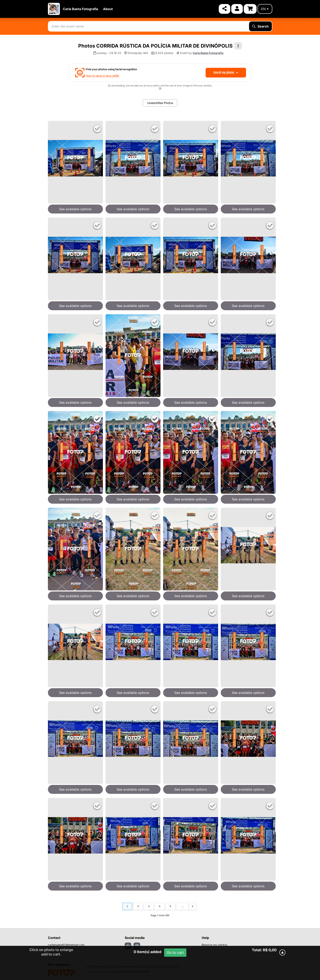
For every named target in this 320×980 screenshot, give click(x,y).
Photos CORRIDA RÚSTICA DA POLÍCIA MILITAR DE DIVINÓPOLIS (155, 46)
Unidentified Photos (160, 103)
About (108, 9)
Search (260, 26)
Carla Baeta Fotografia (80, 9)
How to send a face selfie (102, 76)
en (265, 9)
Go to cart (175, 953)
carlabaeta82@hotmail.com (66, 945)
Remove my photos (214, 945)
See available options (75, 209)
